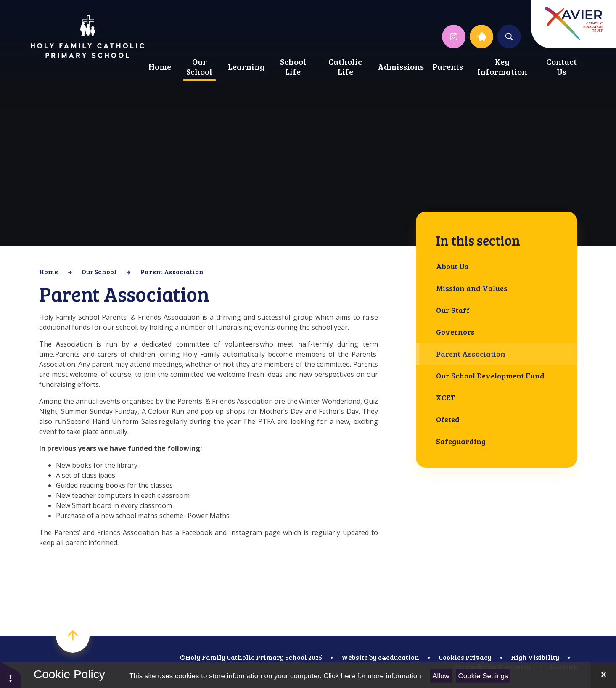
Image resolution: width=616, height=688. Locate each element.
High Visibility (535, 657)
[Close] (603, 675)
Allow (441, 676)
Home (49, 271)
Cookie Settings (483, 676)
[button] (11, 674)
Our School (99, 271)
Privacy (479, 657)
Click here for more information (372, 676)
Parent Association (172, 271)
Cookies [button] (451, 657)
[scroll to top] (73, 636)
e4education (399, 657)
